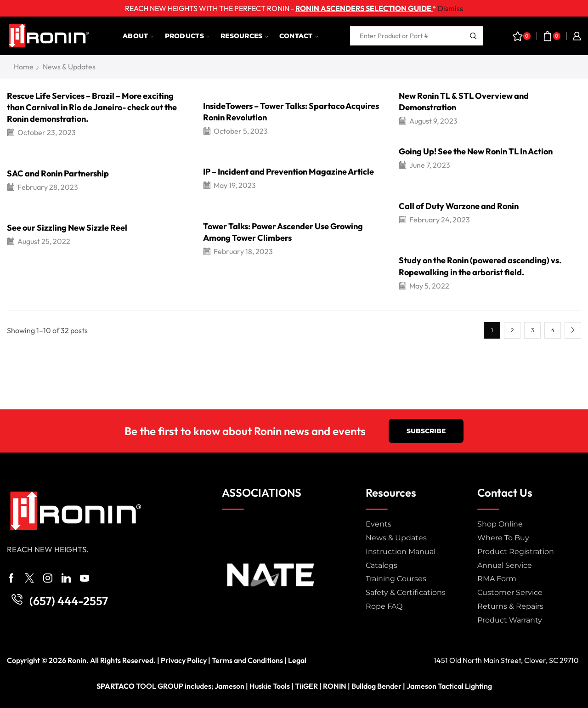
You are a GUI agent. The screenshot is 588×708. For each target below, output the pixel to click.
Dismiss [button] (450, 8)
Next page (573, 330)
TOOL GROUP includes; (155, 686)
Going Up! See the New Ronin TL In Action (476, 151)
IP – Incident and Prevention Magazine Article (288, 172)
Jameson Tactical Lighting (449, 686)
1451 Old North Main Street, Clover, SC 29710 (506, 660)
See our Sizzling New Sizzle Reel (67, 228)
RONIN (335, 686)
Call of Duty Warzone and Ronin (459, 206)
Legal (297, 660)
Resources (244, 36)
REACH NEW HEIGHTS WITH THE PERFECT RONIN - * (281, 8)
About (138, 36)
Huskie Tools (270, 686)
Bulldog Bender (376, 686)
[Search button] (474, 36)
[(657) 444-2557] (17, 600)
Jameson (229, 686)
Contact (299, 36)
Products (187, 36)
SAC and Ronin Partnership (58, 173)
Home (24, 67)
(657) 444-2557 (69, 601)
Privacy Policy (184, 660)
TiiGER (306, 686)
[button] (426, 431)
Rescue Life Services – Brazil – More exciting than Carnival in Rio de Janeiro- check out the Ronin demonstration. (92, 108)
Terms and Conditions (247, 660)
